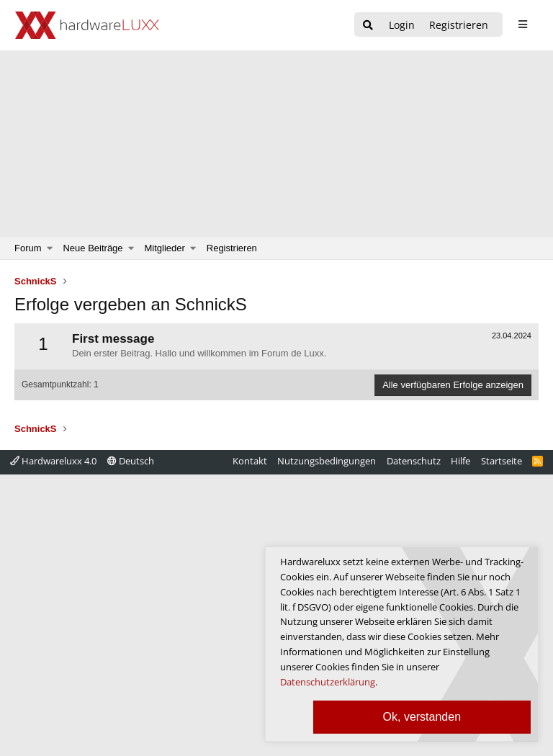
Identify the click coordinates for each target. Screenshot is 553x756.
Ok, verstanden (422, 717)
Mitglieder (165, 248)
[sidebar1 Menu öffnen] (522, 24)
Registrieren (232, 248)
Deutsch (131, 461)
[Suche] (368, 26)
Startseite (502, 461)
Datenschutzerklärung (328, 682)
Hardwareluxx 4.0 (53, 461)
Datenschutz (414, 461)
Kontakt (250, 461)
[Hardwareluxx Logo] (87, 25)
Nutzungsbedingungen (327, 461)
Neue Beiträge (93, 248)
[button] (50, 248)
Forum (28, 248)
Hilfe (460, 461)
